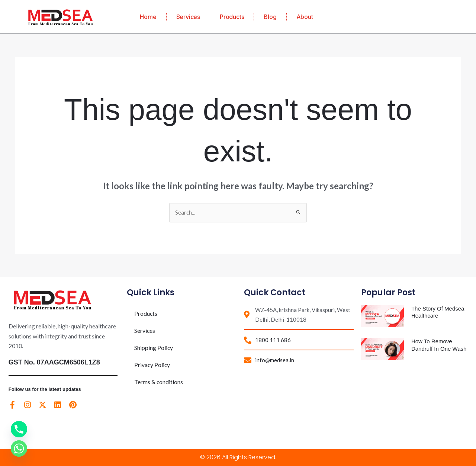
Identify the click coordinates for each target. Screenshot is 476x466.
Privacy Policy (152, 365)
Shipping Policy (154, 348)
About (305, 17)
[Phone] (19, 429)
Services (188, 17)
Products (232, 17)
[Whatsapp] (19, 449)
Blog (270, 17)
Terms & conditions (159, 382)
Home (148, 17)
